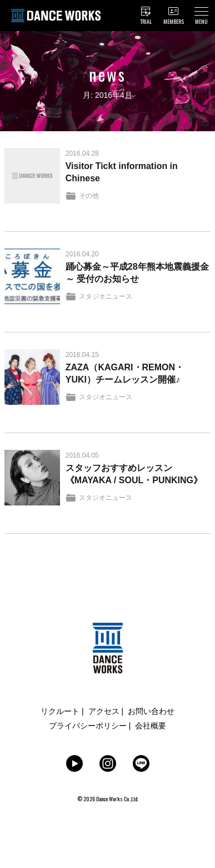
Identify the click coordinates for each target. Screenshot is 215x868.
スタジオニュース (106, 296)
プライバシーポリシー (88, 726)
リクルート (60, 711)
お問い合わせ (151, 711)
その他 (89, 196)
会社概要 (151, 726)
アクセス (104, 711)
